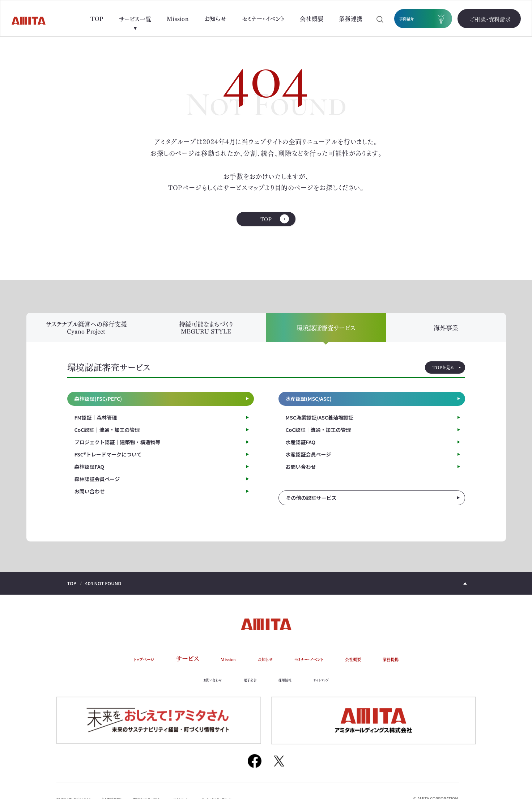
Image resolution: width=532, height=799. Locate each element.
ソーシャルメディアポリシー (288, 782)
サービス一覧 (135, 19)
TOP (97, 18)
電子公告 (247, 687)
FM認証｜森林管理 (96, 425)
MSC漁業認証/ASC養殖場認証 (320, 425)
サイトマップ (334, 687)
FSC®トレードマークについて (108, 462)
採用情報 (289, 687)
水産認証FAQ (301, 450)
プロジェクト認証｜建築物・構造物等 (118, 450)
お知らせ (215, 18)
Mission (178, 18)
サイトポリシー (237, 782)
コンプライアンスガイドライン (84, 782)
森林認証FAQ (90, 475)
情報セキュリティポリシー (189, 782)
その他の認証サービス (311, 506)
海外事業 (446, 335)
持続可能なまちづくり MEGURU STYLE (206, 335)
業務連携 (351, 18)
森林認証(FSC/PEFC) (98, 407)
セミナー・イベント (263, 18)
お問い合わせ (90, 499)
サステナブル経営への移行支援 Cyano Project (86, 335)
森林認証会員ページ (97, 487)
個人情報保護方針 (139, 782)
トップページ (116, 667)
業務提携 (420, 667)
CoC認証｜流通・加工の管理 (107, 438)
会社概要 (312, 18)
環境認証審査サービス (326, 335)
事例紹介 (414, 19)
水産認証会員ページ (308, 462)
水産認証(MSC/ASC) (309, 407)
